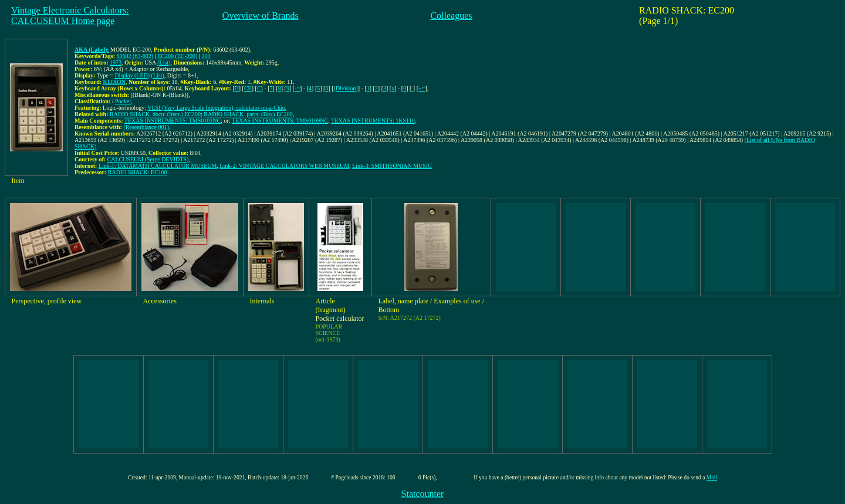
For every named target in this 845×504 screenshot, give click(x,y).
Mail (712, 477)
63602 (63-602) (135, 56)
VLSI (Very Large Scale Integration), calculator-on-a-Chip (216, 108)
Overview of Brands (261, 16)
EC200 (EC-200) (177, 56)
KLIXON (114, 82)
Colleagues (451, 16)
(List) (164, 62)
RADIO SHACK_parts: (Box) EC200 (248, 114)
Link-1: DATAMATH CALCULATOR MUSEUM (158, 166)
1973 (116, 62)
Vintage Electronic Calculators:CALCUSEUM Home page (70, 16)
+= (422, 88)
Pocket (123, 101)
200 (206, 56)
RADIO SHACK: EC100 (138, 172)
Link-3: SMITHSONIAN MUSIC (392, 166)
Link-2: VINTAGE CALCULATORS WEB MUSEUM (284, 166)
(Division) (346, 88)
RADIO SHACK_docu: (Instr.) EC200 (155, 114)
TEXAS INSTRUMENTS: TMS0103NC (173, 121)
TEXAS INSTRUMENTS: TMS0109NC (280, 121)
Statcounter (423, 494)
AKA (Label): (92, 50)
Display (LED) (132, 75)
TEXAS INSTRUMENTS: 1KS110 (373, 121)
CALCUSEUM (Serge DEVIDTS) (148, 159)
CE (248, 88)
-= (297, 88)
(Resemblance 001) (146, 127)
